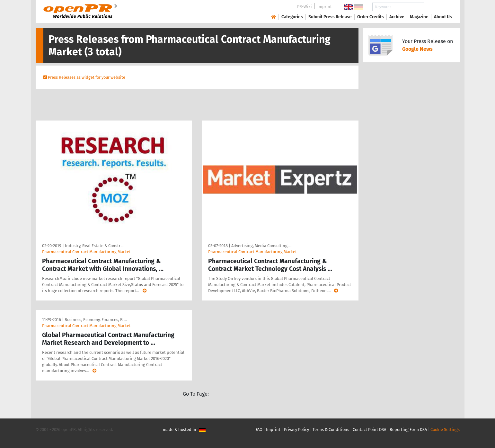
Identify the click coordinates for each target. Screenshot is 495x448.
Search (438, 7)
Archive (397, 17)
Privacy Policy (296, 430)
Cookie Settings (445, 430)
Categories (292, 17)
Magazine (419, 17)
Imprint (325, 7)
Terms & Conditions (331, 430)
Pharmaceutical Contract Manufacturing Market (86, 252)
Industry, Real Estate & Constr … (95, 246)
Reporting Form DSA (408, 430)
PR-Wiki (305, 7)
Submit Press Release (330, 17)
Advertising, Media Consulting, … (262, 246)
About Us (443, 17)
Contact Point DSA (369, 430)
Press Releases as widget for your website (87, 77)
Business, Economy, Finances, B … (96, 320)
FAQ (259, 430)
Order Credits (371, 17)
